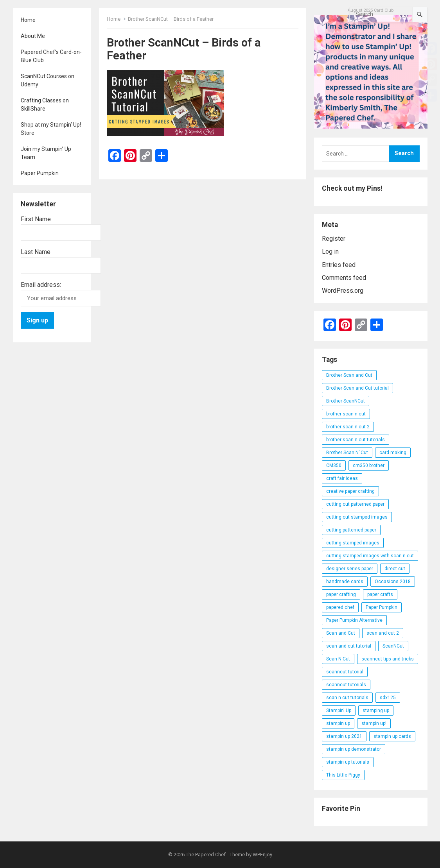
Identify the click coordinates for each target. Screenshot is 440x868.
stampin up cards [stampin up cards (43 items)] (392, 736)
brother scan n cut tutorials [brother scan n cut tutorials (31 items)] (356, 440)
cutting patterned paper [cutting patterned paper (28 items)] (351, 530)
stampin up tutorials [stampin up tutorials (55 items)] (348, 762)
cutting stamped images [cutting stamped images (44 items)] (353, 543)
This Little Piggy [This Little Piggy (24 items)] (343, 775)
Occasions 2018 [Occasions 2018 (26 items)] (393, 582)
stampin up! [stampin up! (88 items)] (374, 723)
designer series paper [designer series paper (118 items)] (350, 569)
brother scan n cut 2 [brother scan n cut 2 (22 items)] (348, 427)
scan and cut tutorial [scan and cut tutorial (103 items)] (349, 646)
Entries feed (339, 265)
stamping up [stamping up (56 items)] (376, 711)
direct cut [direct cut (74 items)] (395, 569)
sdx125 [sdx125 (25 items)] (388, 698)
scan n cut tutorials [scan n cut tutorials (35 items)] (347, 698)
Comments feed (344, 278)
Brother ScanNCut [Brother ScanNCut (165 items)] (346, 401)
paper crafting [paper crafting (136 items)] (341, 594)
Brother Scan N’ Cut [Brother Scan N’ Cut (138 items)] (347, 453)
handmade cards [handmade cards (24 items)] (345, 582)
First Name (36, 219)
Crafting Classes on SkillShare (45, 105)
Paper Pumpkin (40, 173)
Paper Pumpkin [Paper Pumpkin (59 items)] (382, 607)
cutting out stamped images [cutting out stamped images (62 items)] (357, 517)
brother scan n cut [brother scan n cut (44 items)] (346, 414)
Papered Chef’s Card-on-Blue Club (51, 56)
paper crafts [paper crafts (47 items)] (380, 594)
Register (334, 239)
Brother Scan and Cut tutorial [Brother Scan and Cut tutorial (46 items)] (357, 388)
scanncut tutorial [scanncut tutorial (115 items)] (345, 672)
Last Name (36, 252)
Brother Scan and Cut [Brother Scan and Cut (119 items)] (349, 375)
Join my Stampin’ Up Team (46, 153)
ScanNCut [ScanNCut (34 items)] (393, 646)
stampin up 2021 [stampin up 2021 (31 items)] (344, 736)
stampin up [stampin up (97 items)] (338, 723)
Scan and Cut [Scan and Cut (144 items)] (341, 633)
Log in (330, 251)
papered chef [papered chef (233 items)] (340, 607)
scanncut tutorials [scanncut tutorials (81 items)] (346, 685)
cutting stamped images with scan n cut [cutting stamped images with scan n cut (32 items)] (370, 556)
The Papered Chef (206, 855)
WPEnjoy (262, 855)
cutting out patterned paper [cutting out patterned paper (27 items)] (355, 504)
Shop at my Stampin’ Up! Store (51, 129)
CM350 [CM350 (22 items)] (334, 465)
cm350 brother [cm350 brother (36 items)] (369, 465)
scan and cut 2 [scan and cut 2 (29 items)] (383, 633)
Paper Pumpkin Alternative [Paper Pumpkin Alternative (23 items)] (354, 620)
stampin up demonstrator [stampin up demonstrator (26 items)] (354, 749)
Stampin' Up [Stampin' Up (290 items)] (339, 711)
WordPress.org (343, 291)
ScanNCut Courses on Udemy (48, 80)
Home (28, 20)
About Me (33, 36)
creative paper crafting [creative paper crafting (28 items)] (350, 491)
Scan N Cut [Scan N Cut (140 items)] (338, 659)
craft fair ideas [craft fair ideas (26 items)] (342, 478)
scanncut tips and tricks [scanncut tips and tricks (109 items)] (388, 659)
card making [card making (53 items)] (393, 453)
